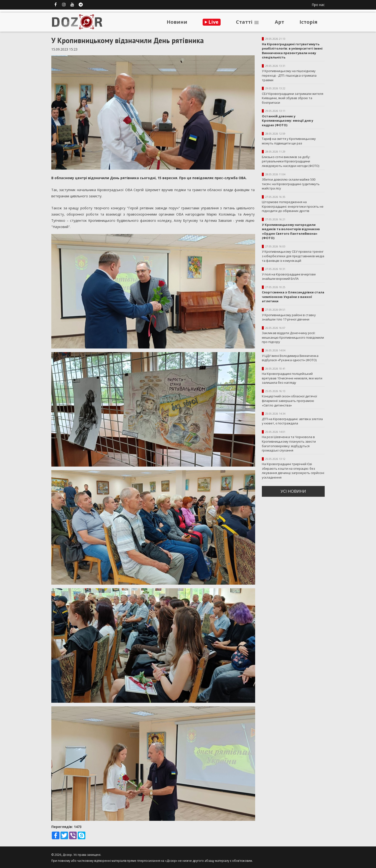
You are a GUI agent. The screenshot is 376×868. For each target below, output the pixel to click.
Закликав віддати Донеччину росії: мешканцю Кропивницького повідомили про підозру (293, 337)
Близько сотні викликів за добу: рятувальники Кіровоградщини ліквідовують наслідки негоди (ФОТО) (291, 161)
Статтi (248, 22)
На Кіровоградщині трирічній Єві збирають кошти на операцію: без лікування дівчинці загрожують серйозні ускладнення (293, 471)
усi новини (293, 491)
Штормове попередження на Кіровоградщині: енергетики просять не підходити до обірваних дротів (293, 206)
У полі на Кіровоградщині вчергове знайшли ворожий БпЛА (289, 277)
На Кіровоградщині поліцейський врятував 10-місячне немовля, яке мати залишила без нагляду (292, 378)
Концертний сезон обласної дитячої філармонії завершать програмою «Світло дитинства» (289, 401)
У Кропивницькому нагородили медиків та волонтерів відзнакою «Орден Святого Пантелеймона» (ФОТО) (291, 231)
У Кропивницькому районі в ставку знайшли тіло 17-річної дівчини (289, 317)
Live (212, 22)
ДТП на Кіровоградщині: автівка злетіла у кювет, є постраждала (292, 421)
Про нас (318, 5)
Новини (177, 22)
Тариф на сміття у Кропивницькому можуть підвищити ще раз (289, 141)
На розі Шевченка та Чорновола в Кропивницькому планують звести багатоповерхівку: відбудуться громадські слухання (289, 444)
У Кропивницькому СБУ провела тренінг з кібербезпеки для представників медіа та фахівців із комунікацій (293, 256)
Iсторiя (308, 22)
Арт (279, 22)
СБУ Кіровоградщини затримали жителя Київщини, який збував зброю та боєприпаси (293, 98)
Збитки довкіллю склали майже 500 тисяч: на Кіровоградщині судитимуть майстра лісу (291, 184)
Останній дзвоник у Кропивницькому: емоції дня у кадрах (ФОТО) (288, 121)
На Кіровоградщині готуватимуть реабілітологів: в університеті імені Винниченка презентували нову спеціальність (292, 51)
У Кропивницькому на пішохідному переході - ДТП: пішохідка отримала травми (289, 75)
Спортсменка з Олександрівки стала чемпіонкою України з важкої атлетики (293, 297)
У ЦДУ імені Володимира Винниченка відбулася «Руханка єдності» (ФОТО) (290, 358)
